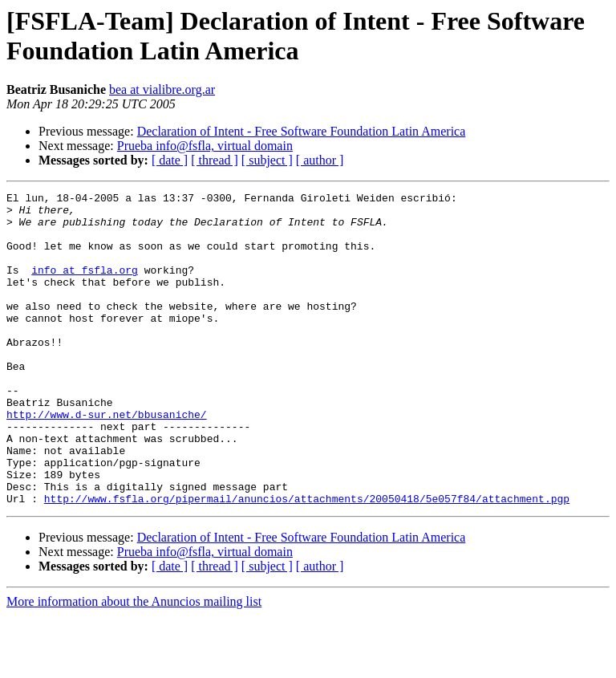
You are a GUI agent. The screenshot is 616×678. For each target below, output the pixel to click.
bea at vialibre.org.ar (162, 89)
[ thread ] (215, 160)
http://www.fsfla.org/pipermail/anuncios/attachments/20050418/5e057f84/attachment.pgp (307, 561)
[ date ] (170, 160)
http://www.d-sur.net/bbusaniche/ (107, 460)
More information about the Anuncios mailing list (134, 664)
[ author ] (320, 160)
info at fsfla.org (85, 286)
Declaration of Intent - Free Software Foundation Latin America (302, 131)
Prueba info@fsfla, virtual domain (205, 146)
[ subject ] (267, 160)
